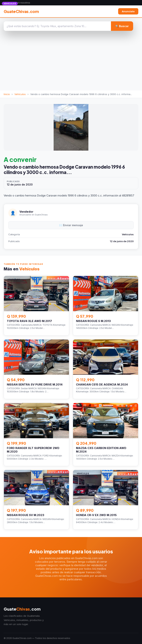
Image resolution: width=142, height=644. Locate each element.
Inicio (7, 94)
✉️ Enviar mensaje (71, 225)
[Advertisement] (71, 63)
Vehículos (20, 94)
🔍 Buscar (122, 26)
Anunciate (128, 11)
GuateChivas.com (21, 11)
